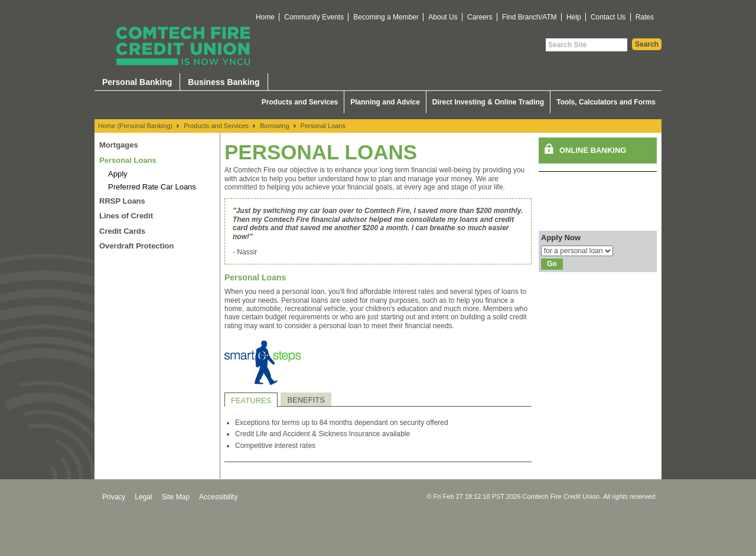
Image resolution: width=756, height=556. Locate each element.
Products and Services (300, 102)
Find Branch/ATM (529, 17)
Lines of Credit (126, 216)
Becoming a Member (386, 17)
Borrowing (275, 126)
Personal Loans (323, 126)
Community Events (314, 17)
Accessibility (218, 497)
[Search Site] (586, 45)
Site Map (176, 497)
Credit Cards (122, 231)
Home (265, 17)
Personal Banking (137, 82)
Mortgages (119, 145)
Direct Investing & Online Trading (488, 102)
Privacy (114, 497)
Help (574, 17)
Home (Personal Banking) (135, 126)
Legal (143, 497)
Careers (480, 17)
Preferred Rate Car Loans (152, 187)
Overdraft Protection (136, 246)
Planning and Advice (385, 102)
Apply (118, 174)
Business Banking (224, 82)
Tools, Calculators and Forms (606, 102)
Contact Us (608, 17)
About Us (443, 17)
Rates (645, 17)
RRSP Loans (122, 201)
